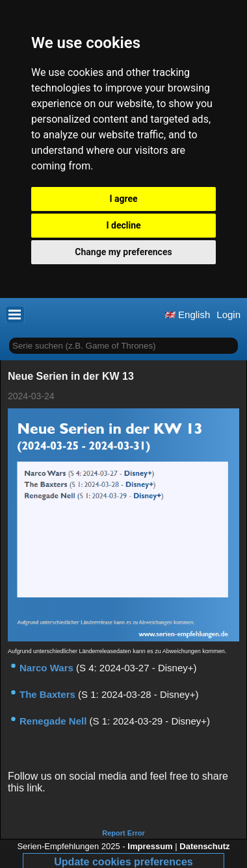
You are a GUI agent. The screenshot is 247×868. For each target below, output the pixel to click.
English (188, 315)
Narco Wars (46, 668)
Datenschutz (204, 846)
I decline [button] (123, 225)
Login (228, 315)
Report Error (123, 833)
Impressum (150, 846)
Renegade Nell (53, 721)
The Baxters (47, 694)
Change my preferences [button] (123, 252)
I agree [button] (123, 199)
